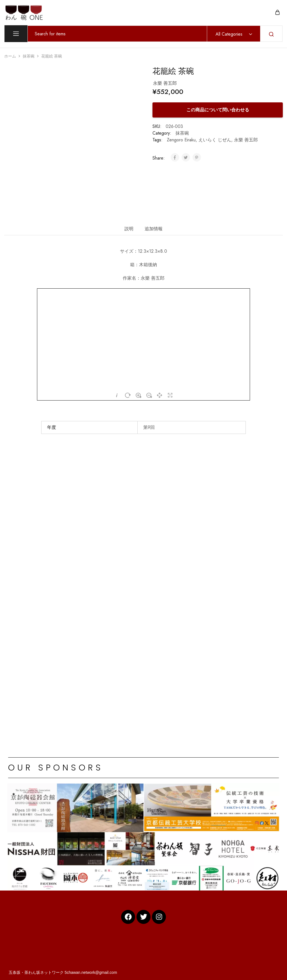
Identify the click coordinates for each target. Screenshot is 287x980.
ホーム (10, 56)
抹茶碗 (29, 56)
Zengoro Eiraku (181, 140)
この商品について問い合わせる (218, 110)
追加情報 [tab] (154, 229)
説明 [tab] (129, 229)
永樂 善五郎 (246, 140)
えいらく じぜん (215, 140)
